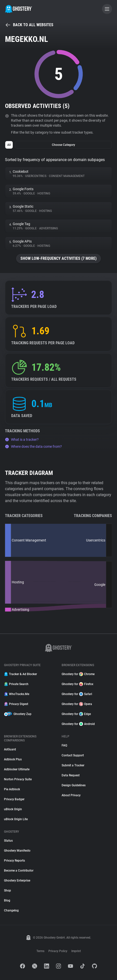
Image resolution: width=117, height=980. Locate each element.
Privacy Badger (14, 799)
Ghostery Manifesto (17, 851)
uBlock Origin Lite (16, 819)
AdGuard (10, 749)
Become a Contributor (19, 871)
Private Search (16, 684)
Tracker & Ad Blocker (20, 674)
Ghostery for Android (78, 724)
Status (8, 841)
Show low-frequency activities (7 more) (58, 258)
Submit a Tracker (73, 765)
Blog (7, 900)
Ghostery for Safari (77, 694)
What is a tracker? (22, 440)
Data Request (71, 775)
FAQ (64, 745)
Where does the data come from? (33, 446)
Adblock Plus (13, 759)
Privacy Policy (58, 951)
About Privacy (71, 795)
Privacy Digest (16, 704)
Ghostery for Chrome (78, 674)
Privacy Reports (14, 861)
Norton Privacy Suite (18, 779)
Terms (40, 951)
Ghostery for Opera (77, 704)
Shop (7, 891)
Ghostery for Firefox (77, 684)
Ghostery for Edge (76, 714)
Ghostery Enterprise (17, 881)
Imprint (76, 951)
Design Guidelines (74, 785)
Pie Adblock (12, 789)
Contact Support (73, 755)
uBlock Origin (13, 809)
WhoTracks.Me (17, 694)
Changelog (11, 910)
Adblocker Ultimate (17, 769)
